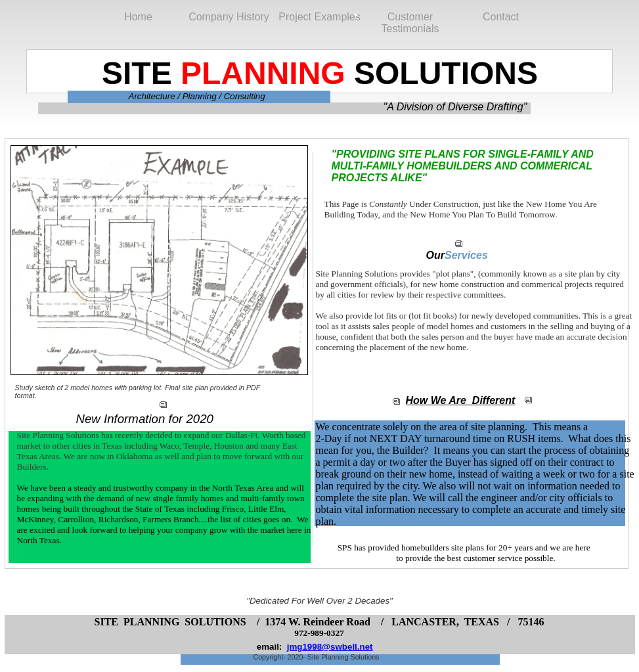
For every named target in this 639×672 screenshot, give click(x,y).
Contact (501, 17)
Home (138, 17)
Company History (229, 17)
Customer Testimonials (410, 18)
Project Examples (319, 17)
